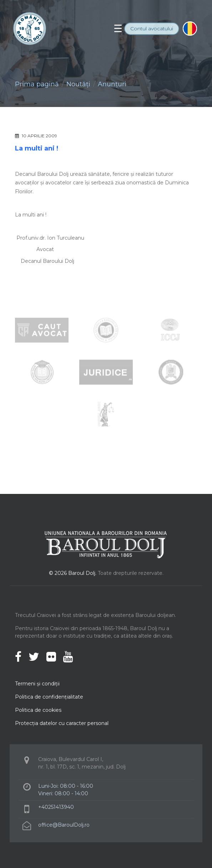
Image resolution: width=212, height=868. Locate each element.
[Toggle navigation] (118, 29)
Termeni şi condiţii (37, 684)
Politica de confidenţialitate (49, 697)
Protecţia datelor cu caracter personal (62, 723)
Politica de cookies (38, 710)
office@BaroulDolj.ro (64, 825)
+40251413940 (56, 807)
